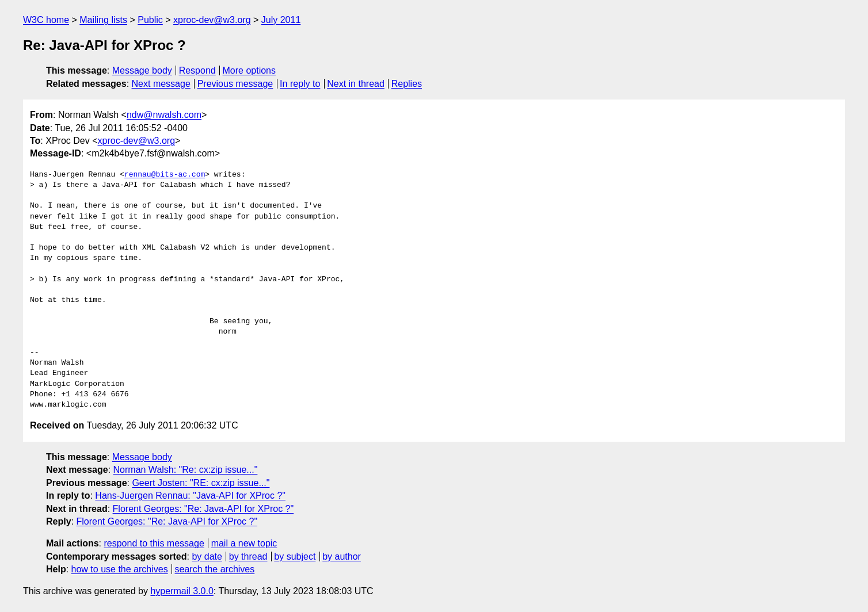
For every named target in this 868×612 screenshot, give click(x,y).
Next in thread (356, 84)
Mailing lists (103, 20)
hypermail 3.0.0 (182, 591)
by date (207, 556)
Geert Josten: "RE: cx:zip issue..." (201, 483)
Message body (142, 70)
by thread (248, 556)
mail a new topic (244, 543)
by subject (295, 556)
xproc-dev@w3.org (212, 20)
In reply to (300, 84)
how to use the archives (120, 569)
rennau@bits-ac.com (165, 175)
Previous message (235, 84)
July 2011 (281, 20)
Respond (197, 70)
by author (342, 556)
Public (150, 20)
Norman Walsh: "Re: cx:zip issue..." (186, 470)
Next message (161, 84)
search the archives (215, 569)
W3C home (46, 20)
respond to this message (154, 543)
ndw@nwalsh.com (164, 115)
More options (250, 70)
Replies (407, 84)
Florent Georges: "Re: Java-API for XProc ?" (203, 509)
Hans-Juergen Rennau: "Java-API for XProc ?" (190, 496)
